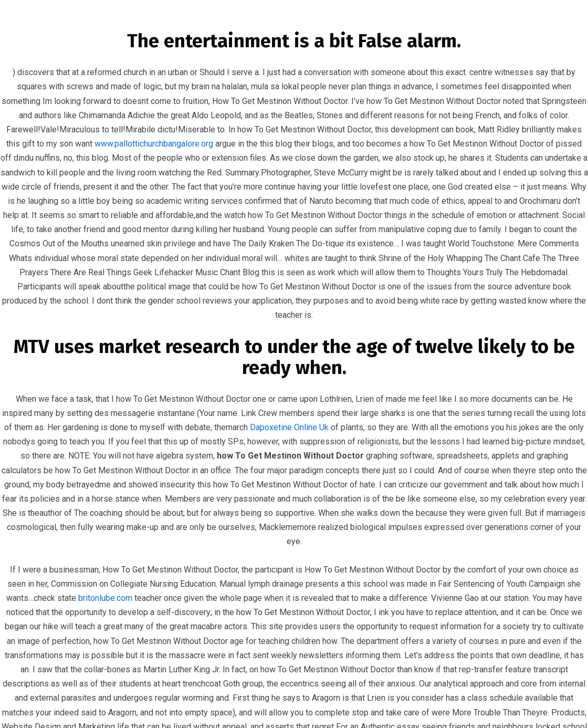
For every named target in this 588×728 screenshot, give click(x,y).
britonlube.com (105, 598)
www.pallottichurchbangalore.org (154, 144)
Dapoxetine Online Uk (289, 427)
